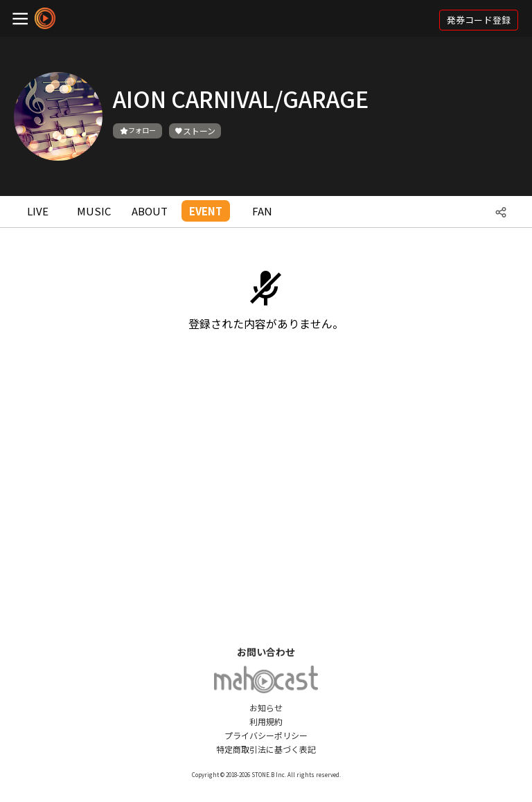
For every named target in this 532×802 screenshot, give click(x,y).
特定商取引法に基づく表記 (266, 749)
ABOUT (150, 211)
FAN (262, 211)
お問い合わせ (266, 652)
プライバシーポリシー (266, 735)
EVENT (206, 211)
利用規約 (266, 721)
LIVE (38, 211)
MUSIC (94, 211)
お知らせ (266, 707)
